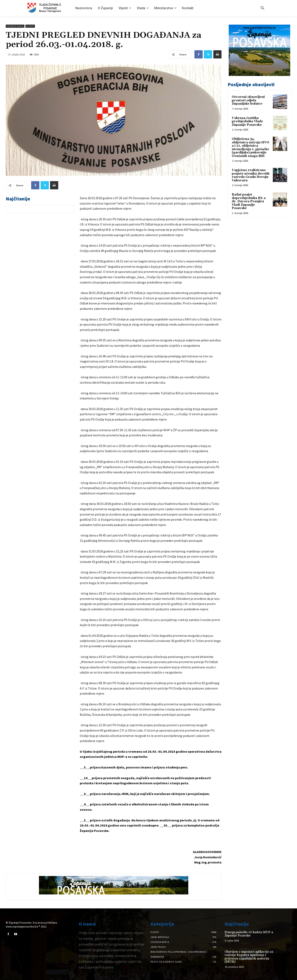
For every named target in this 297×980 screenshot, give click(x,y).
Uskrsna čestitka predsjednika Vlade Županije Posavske (247, 121)
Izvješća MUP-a (15, 26)
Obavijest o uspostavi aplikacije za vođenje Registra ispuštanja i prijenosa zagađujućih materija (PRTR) (249, 957)
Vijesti (30, 26)
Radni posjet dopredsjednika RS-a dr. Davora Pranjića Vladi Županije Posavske (249, 201)
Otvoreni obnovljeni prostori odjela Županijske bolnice (248, 100)
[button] (263, 8)
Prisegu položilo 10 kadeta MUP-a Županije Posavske (249, 934)
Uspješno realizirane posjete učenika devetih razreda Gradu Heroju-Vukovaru (251, 175)
